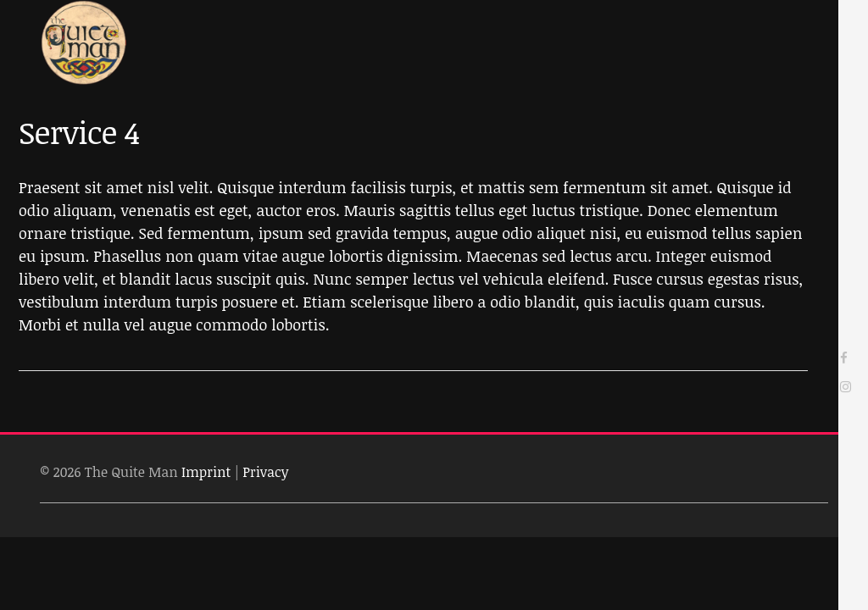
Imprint (206, 472)
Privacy (265, 472)
